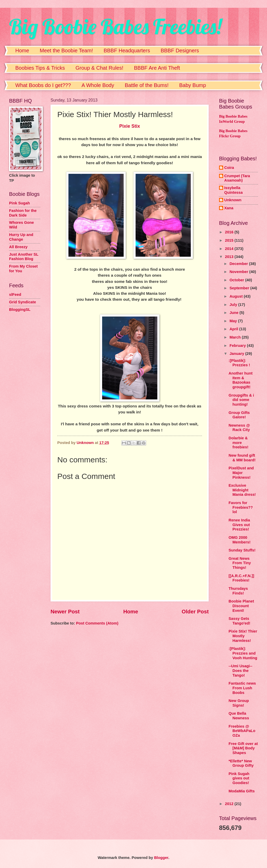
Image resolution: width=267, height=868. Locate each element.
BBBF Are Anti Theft (157, 68)
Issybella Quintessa (233, 190)
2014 (230, 249)
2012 (230, 804)
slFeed (15, 295)
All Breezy (18, 247)
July (234, 305)
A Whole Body (98, 85)
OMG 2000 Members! (240, 540)
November (239, 272)
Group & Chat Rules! (99, 68)
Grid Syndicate (23, 302)
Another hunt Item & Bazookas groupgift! (241, 380)
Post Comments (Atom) (97, 623)
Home (22, 51)
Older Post (195, 611)
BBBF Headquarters (127, 51)
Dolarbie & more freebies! (238, 443)
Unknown (233, 200)
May (234, 321)
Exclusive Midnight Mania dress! (242, 490)
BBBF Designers (180, 51)
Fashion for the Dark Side (23, 213)
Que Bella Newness (239, 716)
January (237, 354)
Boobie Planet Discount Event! (241, 606)
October (237, 280)
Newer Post (65, 611)
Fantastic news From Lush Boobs (242, 688)
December (239, 264)
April (234, 329)
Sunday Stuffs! (242, 550)
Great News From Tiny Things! (240, 563)
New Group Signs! (239, 703)
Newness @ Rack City (239, 428)
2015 (230, 240)
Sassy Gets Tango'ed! (240, 621)
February (238, 346)
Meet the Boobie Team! (66, 51)
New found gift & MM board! (242, 458)
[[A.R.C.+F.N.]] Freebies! (241, 578)
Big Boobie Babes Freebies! (115, 26)
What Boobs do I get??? (43, 85)
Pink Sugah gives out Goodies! (239, 778)
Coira (229, 168)
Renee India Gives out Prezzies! (239, 525)
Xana (229, 208)
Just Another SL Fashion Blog (24, 257)
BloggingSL (20, 310)
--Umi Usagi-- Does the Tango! (241, 670)
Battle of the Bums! (147, 85)
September (240, 288)
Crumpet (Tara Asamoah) (237, 178)
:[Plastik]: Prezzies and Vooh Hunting (243, 653)
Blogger (161, 858)
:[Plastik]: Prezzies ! (239, 363)
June (234, 313)
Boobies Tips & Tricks (40, 68)
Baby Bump (192, 85)
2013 (230, 257)
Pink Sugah (19, 203)
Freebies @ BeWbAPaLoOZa (242, 731)
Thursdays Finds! (238, 591)
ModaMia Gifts (242, 791)
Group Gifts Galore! (239, 415)
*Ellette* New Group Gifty (241, 763)
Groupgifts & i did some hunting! (241, 400)
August (237, 296)
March (236, 337)
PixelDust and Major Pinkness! (241, 473)
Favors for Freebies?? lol (241, 507)
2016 (230, 232)
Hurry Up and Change (21, 237)
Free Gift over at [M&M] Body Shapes (243, 748)
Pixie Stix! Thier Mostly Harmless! (243, 636)
